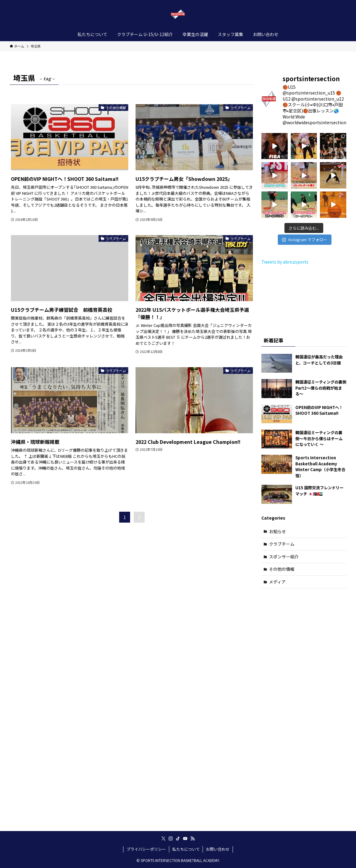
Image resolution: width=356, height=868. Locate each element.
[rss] (193, 839)
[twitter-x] (163, 839)
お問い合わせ (218, 849)
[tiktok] (178, 839)
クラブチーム (282, 544)
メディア (277, 582)
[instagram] (171, 839)
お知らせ (277, 531)
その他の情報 (282, 569)
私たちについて (186, 849)
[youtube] (185, 839)
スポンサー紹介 (284, 557)
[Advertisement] (304, 690)
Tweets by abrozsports (285, 262)
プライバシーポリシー (146, 849)
